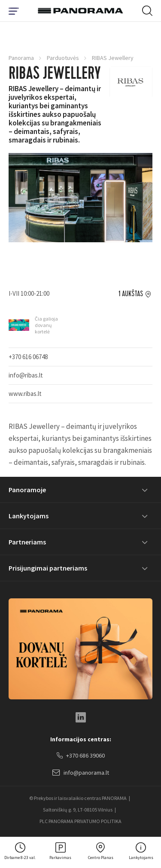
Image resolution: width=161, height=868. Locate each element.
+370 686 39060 (81, 756)
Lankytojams (29, 516)
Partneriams (27, 542)
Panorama (21, 58)
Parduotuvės (63, 58)
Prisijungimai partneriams (48, 568)
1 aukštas (131, 294)
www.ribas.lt (25, 394)
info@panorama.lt (81, 773)
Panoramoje (27, 490)
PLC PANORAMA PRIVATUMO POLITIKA (80, 821)
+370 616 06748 (28, 357)
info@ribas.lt (26, 375)
